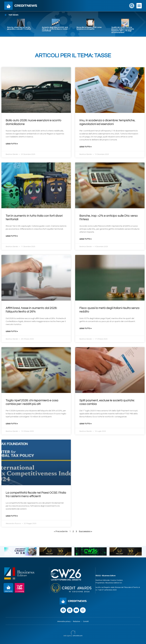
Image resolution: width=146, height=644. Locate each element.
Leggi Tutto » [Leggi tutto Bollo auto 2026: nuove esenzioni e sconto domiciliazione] (12, 144)
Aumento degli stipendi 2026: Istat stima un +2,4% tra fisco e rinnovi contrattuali (55, 29)
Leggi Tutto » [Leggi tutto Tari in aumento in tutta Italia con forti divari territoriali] (12, 236)
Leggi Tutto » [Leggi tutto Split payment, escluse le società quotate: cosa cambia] (85, 424)
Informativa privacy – (65, 621)
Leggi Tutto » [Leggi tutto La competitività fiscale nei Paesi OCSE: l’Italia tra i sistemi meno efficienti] (12, 516)
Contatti (86, 621)
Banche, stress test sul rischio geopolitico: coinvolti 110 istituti (19, 28)
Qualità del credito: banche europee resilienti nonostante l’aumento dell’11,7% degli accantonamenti (123, 30)
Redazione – (78, 621)
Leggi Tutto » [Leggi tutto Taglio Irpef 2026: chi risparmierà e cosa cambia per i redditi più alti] (12, 424)
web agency (68, 636)
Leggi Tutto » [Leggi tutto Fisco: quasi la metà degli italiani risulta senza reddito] (85, 328)
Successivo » (85, 531)
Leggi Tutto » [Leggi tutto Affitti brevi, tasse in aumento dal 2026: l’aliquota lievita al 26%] (12, 331)
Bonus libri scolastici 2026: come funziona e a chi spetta (89, 28)
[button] (132, 6)
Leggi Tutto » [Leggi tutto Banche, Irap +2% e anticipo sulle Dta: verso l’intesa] (85, 239)
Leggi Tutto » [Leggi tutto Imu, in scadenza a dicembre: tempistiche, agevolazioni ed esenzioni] (85, 147)
